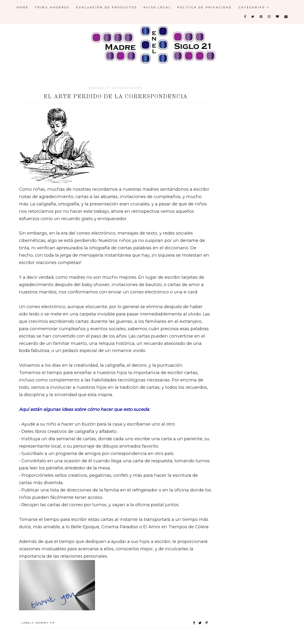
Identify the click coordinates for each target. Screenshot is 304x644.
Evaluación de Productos (107, 7)
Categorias (254, 7)
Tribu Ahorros (52, 7)
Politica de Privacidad (204, 7)
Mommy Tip (45, 623)
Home (23, 7)
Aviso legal (157, 7)
